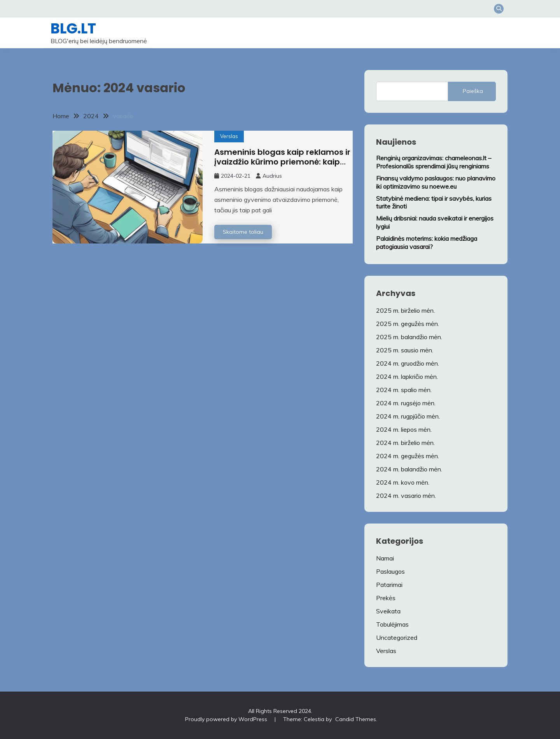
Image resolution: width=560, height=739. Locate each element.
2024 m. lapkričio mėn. (407, 377)
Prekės (386, 598)
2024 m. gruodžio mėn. (408, 363)
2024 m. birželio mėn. (405, 443)
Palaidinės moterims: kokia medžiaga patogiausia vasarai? (427, 243)
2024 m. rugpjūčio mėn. (408, 416)
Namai (385, 558)
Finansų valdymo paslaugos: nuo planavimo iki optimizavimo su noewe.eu (436, 182)
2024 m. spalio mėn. (404, 390)
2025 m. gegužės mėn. (408, 324)
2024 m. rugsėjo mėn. (406, 403)
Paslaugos (390, 571)
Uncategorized (397, 637)
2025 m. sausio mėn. (405, 350)
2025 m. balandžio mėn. (409, 337)
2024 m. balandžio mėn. (409, 469)
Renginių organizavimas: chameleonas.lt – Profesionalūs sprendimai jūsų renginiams (434, 162)
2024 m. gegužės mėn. (408, 456)
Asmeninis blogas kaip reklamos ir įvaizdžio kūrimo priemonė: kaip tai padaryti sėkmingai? (282, 162)
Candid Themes (356, 719)
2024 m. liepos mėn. (404, 429)
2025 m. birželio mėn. (405, 310)
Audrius (272, 176)
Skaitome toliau (243, 232)
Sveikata (388, 611)
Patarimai (389, 585)
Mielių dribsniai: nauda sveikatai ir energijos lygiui (435, 222)
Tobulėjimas (392, 624)
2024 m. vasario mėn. (406, 496)
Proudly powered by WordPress (226, 719)
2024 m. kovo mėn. (403, 482)
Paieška (473, 91)
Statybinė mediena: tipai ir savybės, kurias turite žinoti (434, 202)
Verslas (229, 136)
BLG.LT (73, 28)
